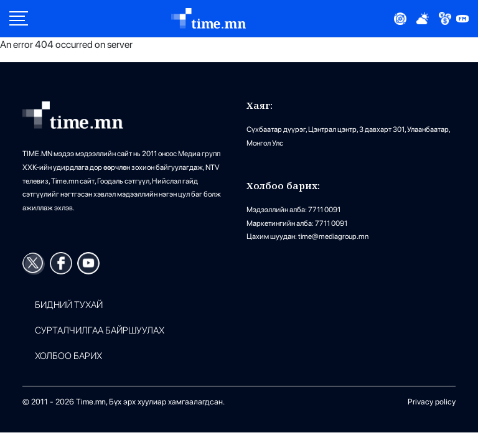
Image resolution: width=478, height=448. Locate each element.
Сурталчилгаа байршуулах (100, 331)
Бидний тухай (69, 305)
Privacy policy (432, 402)
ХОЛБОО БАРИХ (68, 356)
